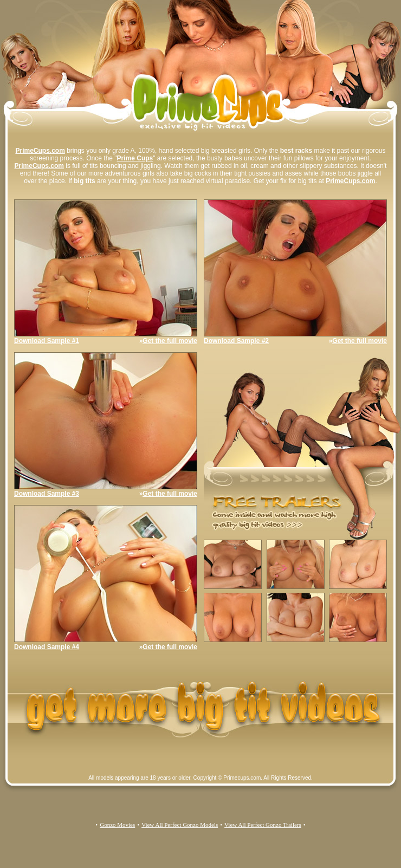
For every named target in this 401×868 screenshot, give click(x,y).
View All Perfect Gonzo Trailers (263, 825)
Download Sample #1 (47, 341)
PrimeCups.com (40, 151)
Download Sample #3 (47, 494)
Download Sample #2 (236, 341)
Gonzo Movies (117, 825)
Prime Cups (135, 158)
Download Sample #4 (47, 647)
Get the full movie (170, 341)
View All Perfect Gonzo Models (180, 825)
